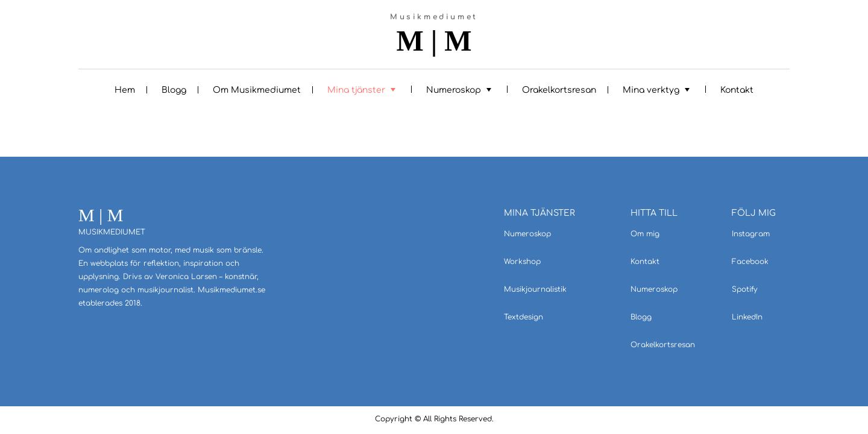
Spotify (745, 289)
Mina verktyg (651, 90)
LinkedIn (747, 317)
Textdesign (524, 317)
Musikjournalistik (535, 289)
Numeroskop (454, 90)
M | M (434, 41)
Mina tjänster (356, 90)
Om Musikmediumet (257, 90)
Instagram (751, 234)
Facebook (750, 262)
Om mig (645, 234)
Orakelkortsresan (559, 90)
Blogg (174, 90)
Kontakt (737, 90)
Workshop (522, 262)
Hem (125, 90)
